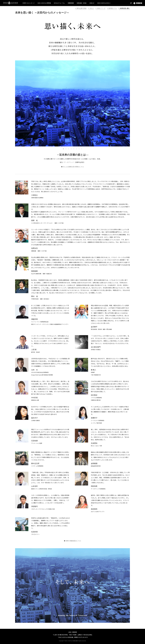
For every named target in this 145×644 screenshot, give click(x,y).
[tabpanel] (72, 103)
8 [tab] (82, 149)
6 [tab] (76, 149)
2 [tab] (66, 149)
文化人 (91, 8)
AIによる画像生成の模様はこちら (73, 167)
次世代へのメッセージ (28, 3)
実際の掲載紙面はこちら (73, 541)
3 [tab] (69, 149)
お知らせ (92, 3)
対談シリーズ (100, 8)
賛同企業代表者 (81, 8)
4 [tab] (71, 149)
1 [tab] (63, 149)
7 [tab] (79, 149)
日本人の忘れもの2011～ (104, 3)
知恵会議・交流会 (82, 3)
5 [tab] (74, 149)
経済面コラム (112, 8)
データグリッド (69, 162)
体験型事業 (71, 3)
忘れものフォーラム (59, 3)
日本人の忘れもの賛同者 (44, 3)
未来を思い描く (124, 8)
